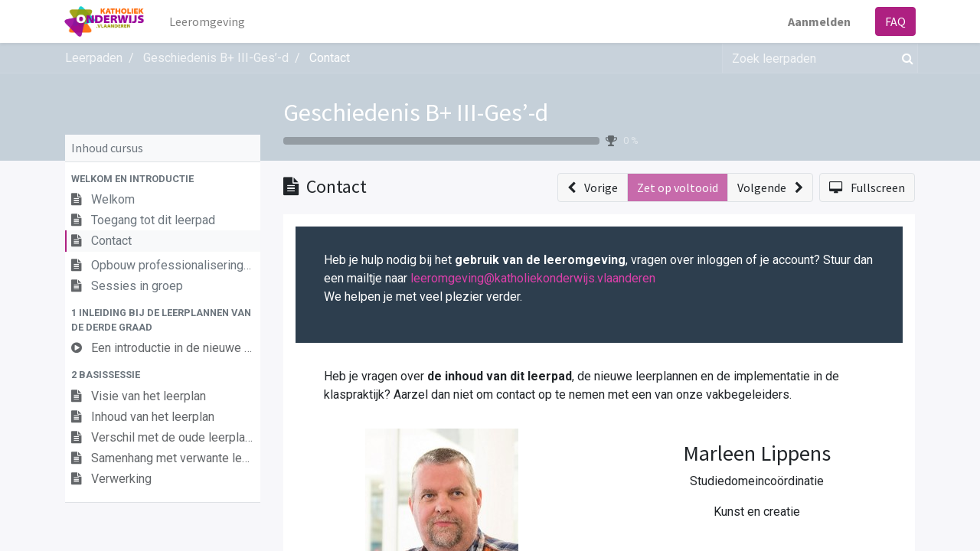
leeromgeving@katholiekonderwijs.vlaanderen (533, 278)
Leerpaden (94, 58)
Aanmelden (818, 21)
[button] (163, 179)
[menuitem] (208, 21)
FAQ (895, 21)
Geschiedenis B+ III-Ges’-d (416, 112)
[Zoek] (905, 58)
